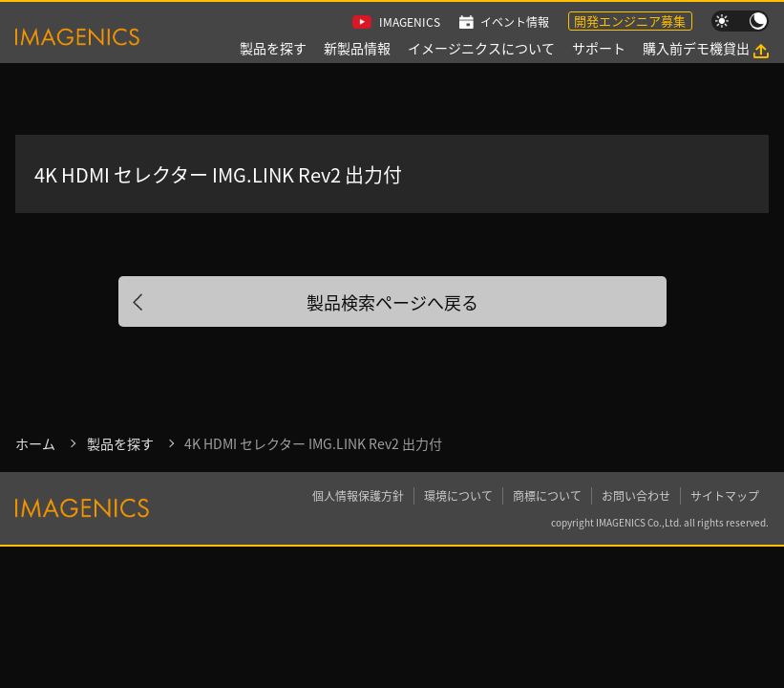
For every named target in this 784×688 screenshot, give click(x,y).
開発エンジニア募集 (630, 21)
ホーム (35, 443)
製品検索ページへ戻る (392, 302)
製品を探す (273, 48)
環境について (458, 495)
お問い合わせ (636, 495)
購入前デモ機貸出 (696, 48)
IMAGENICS (410, 21)
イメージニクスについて (481, 48)
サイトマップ (725, 495)
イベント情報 (515, 21)
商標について (547, 495)
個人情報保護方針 (358, 495)
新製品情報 (357, 48)
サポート (599, 48)
